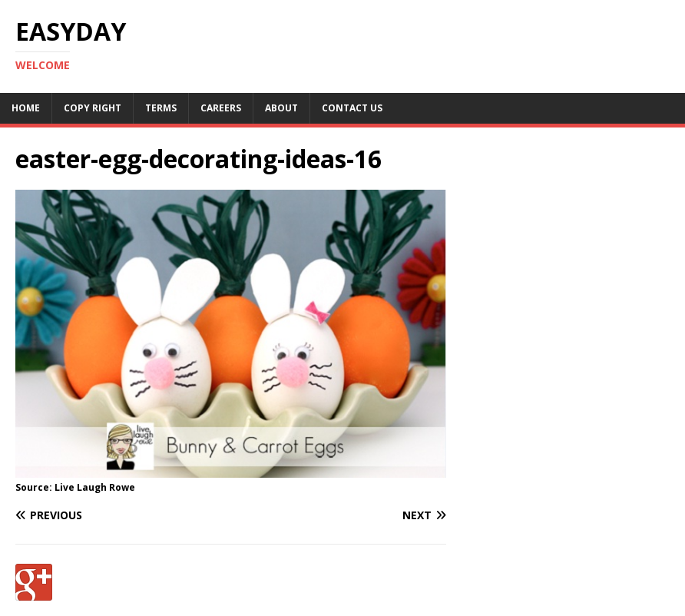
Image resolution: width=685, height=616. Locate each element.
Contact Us (352, 108)
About (281, 108)
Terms (161, 108)
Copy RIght (93, 108)
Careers (221, 108)
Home (26, 108)
